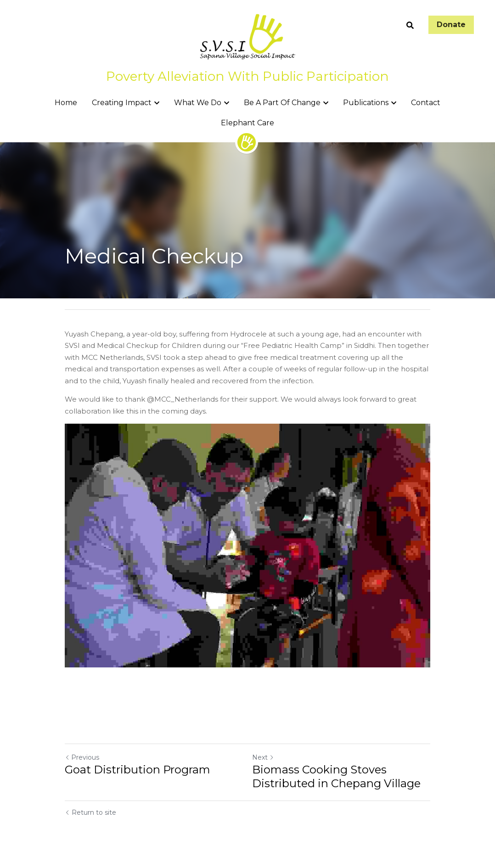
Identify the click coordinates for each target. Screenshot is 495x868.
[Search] (410, 25)
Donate (451, 25)
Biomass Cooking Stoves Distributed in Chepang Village (336, 776)
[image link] (247, 36)
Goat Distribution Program (138, 770)
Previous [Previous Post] (82, 757)
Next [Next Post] (263, 757)
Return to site (90, 812)
